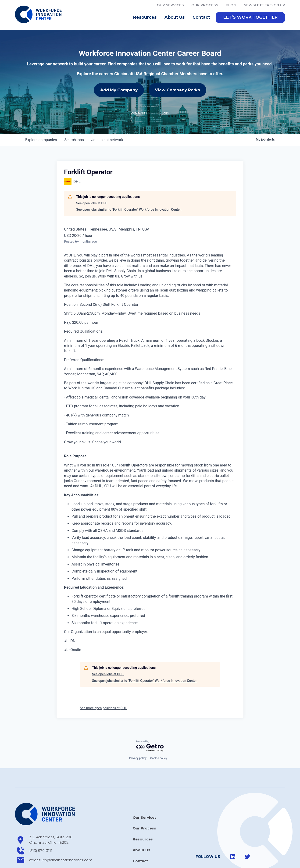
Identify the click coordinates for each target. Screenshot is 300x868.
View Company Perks (177, 90)
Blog (231, 5)
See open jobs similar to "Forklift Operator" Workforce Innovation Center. (129, 210)
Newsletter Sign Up (264, 5)
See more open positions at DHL (103, 708)
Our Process (205, 5)
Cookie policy (159, 758)
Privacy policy (138, 758)
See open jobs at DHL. (92, 203)
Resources (146, 18)
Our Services (170, 5)
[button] (250, 18)
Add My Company (119, 90)
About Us (176, 18)
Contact (201, 17)
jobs (74, 140)
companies (41, 140)
